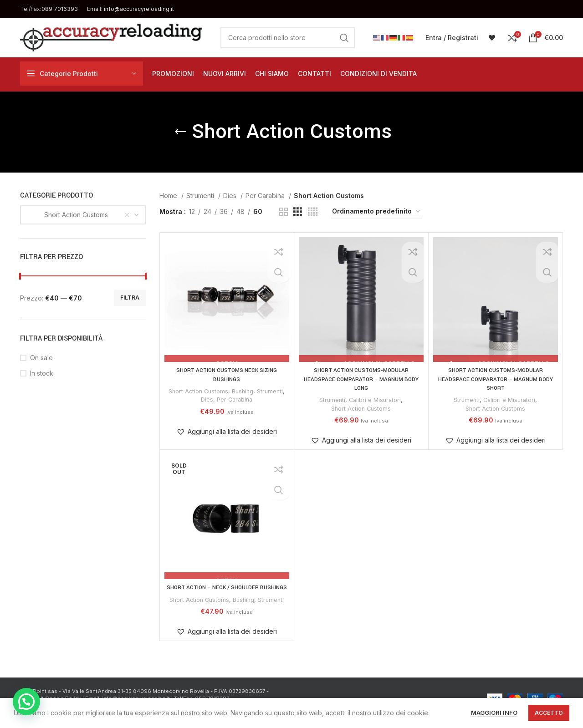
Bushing (243, 391)
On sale (41, 358)
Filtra (130, 298)
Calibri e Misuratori (376, 400)
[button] (227, 432)
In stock (42, 373)
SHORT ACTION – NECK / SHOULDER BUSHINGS (227, 592)
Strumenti (201, 196)
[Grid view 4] (313, 212)
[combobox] (83, 215)
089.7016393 (60, 9)
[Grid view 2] (284, 212)
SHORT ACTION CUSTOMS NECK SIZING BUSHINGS (227, 375)
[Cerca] (288, 38)
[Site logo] (111, 37)
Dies (231, 196)
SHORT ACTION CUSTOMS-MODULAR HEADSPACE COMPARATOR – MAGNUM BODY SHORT (496, 379)
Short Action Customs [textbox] (68, 215)
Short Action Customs (197, 391)
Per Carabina (266, 196)
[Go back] (180, 132)
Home (169, 196)
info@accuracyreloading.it (139, 9)
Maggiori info (494, 713)
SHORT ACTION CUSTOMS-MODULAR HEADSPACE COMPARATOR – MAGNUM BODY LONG (361, 379)
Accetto (549, 713)
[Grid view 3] (298, 212)
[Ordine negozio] (377, 212)
